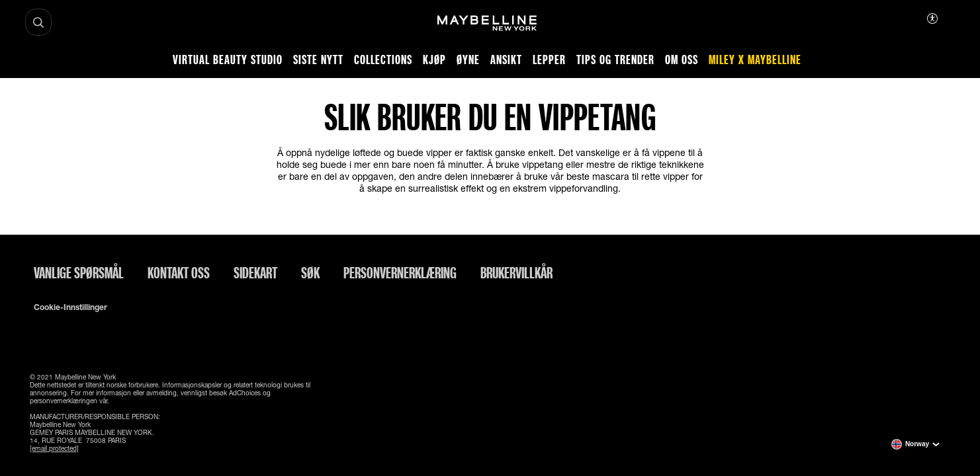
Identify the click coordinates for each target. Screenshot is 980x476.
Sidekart (255, 272)
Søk (310, 272)
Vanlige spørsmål (79, 272)
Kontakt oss (179, 272)
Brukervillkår (516, 272)
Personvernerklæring (400, 272)
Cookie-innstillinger (70, 307)
